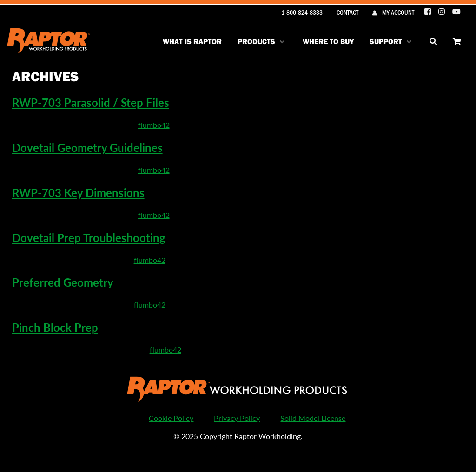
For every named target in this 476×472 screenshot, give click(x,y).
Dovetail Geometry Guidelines (87, 147)
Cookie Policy (171, 418)
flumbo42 (154, 125)
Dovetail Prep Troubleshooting (89, 237)
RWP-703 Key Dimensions (78, 192)
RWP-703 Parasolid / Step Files (91, 102)
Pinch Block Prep (55, 327)
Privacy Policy (237, 418)
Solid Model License (313, 418)
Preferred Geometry (63, 282)
